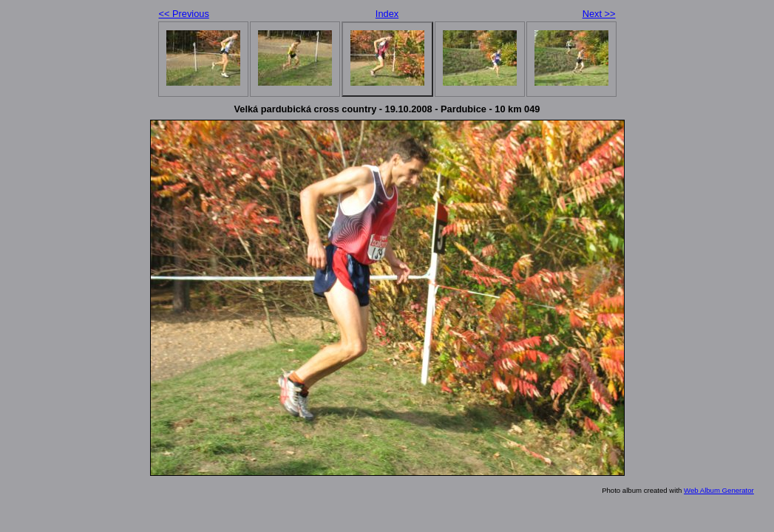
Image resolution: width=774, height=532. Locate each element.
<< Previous (184, 14)
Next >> (599, 14)
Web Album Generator (719, 490)
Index (387, 14)
